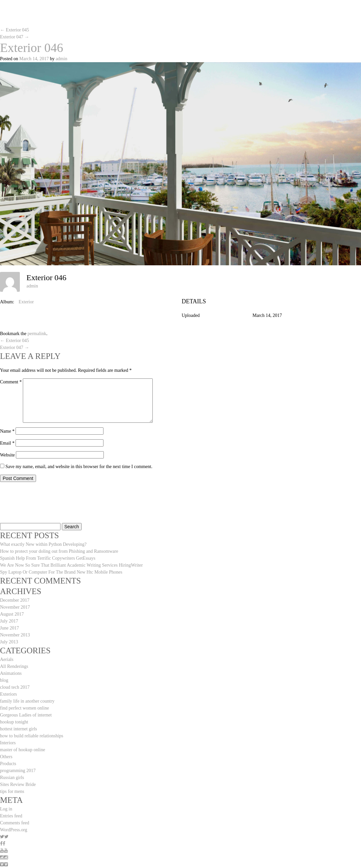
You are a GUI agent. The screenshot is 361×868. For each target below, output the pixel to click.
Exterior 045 (15, 30)
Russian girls (12, 778)
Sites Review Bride (18, 784)
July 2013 (9, 642)
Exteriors (8, 694)
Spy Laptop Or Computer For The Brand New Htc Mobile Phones (61, 572)
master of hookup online (22, 750)
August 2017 (12, 614)
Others (6, 757)
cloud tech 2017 (15, 687)
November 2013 (15, 635)
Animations (11, 673)
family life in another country (27, 701)
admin (61, 59)
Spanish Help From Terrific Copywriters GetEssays (48, 558)
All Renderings (14, 666)
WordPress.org (14, 830)
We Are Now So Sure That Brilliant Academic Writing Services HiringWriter (71, 565)
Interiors (8, 743)
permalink (37, 334)
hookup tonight (14, 722)
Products (8, 764)
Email (7, 443)
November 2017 (15, 607)
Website (7, 455)
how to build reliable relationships (32, 736)
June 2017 (9, 628)
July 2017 (9, 621)
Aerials (7, 659)
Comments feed (15, 823)
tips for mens (12, 791)
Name (7, 431)
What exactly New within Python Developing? (43, 544)
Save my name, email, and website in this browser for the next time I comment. (79, 467)
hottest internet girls (19, 729)
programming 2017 (18, 771)
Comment (11, 382)
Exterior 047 (15, 37)
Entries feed (11, 816)
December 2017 (15, 600)
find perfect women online (24, 708)
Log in (6, 809)
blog (4, 680)
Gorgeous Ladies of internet (26, 715)
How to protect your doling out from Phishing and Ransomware (59, 551)
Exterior (26, 302)
